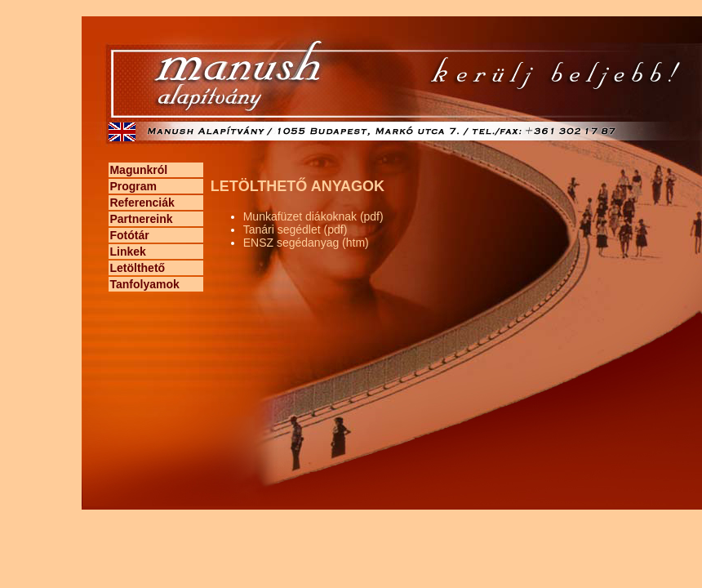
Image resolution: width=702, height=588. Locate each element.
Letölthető (137, 268)
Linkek (127, 252)
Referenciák (142, 203)
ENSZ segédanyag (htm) (306, 243)
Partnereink (141, 219)
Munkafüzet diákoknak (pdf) (313, 216)
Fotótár (129, 235)
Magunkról (138, 170)
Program (133, 186)
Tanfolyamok (144, 284)
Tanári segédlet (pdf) (295, 229)
